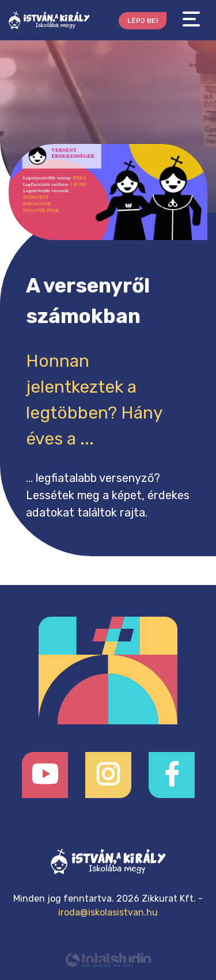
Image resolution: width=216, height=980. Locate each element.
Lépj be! (143, 21)
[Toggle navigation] (191, 19)
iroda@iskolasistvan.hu (108, 912)
